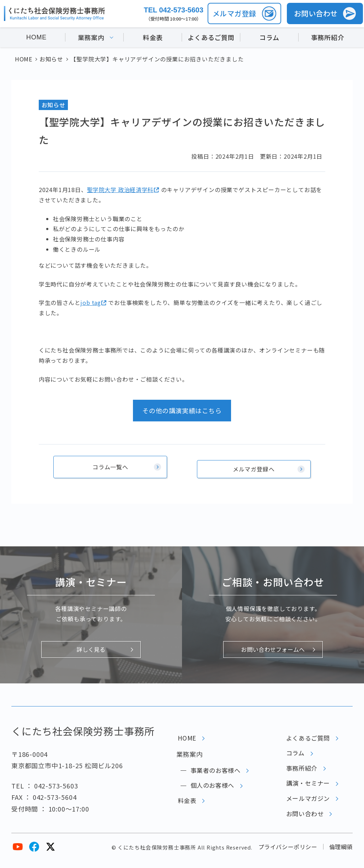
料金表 (153, 38)
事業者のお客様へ (214, 769)
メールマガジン (306, 803)
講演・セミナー (306, 786)
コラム (269, 38)
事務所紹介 (328, 38)
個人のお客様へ (211, 786)
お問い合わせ (303, 821)
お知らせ (53, 105)
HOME (36, 38)
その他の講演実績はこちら (182, 410)
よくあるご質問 (211, 38)
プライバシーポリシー (287, 853)
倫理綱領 (341, 853)
